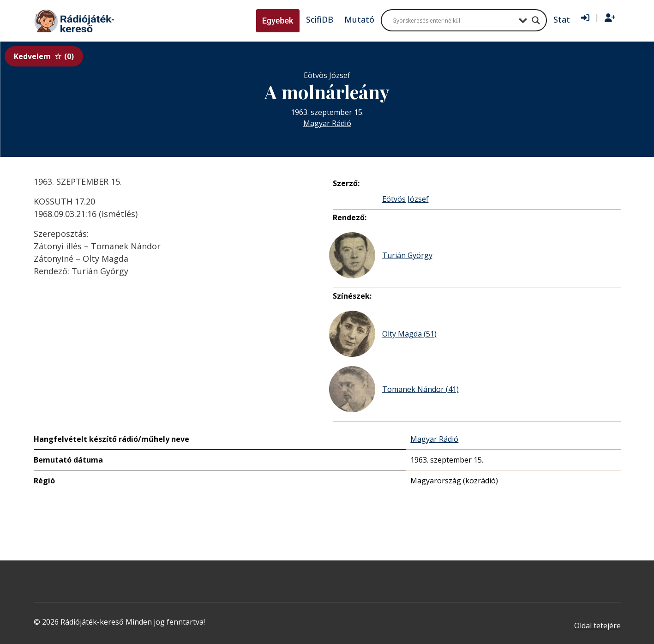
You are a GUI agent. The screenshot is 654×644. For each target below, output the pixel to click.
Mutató (359, 19)
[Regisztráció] (610, 18)
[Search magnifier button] (536, 20)
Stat (562, 19)
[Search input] (453, 20)
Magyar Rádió (327, 123)
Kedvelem (44, 56)
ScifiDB (320, 19)
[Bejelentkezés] (585, 18)
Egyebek (278, 21)
